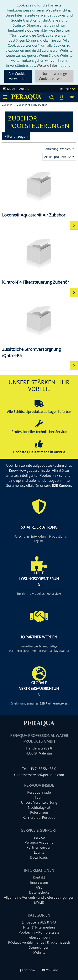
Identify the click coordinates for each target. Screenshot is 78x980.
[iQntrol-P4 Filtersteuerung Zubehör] (39, 259)
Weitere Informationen (55, 65)
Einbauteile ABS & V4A (39, 922)
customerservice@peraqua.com (39, 775)
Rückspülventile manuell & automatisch (39, 942)
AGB (39, 887)
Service (39, 837)
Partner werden (39, 847)
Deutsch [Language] (67, 89)
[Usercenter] (62, 97)
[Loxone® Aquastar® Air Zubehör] (39, 192)
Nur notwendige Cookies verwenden (54, 76)
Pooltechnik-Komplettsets (39, 932)
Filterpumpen (39, 937)
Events (39, 852)
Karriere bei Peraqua (39, 817)
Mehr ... (39, 952)
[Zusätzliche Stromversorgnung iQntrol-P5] (39, 329)
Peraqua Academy (39, 842)
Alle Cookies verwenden (18, 76)
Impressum (39, 882)
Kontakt (39, 877)
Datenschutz (39, 892)
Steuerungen (39, 947)
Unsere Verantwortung (39, 802)
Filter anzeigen (16, 136)
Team (39, 797)
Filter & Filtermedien (39, 927)
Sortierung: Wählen (58, 149)
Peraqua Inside (39, 792)
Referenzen (39, 812)
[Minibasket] (72, 97)
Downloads (39, 857)
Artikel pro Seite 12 (58, 157)
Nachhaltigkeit (39, 807)
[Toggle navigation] (5, 97)
